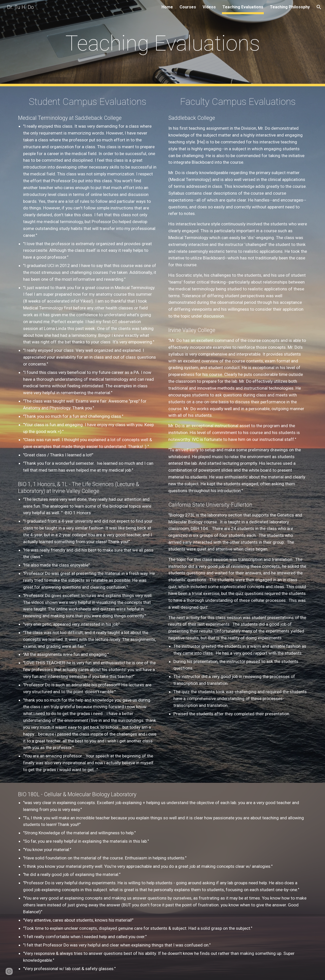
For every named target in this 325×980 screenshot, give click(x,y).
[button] (319, 7)
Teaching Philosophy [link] (290, 7)
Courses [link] (188, 7)
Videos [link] (209, 7)
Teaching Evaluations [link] (243, 7)
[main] (162, 43)
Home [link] (167, 7)
